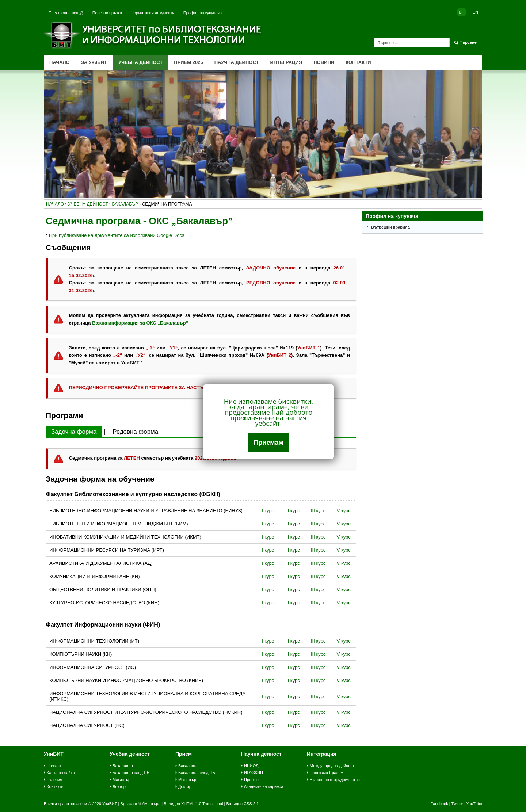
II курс (293, 511)
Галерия (54, 780)
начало (55, 204)
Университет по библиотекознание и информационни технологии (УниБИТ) (153, 35)
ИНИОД (251, 766)
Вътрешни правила (390, 227)
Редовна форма (135, 432)
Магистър (121, 780)
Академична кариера (264, 786)
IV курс (343, 511)
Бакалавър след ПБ (131, 773)
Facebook (439, 804)
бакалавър (125, 204)
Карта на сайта (61, 773)
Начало (54, 766)
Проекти (252, 780)
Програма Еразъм (327, 773)
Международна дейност (332, 766)
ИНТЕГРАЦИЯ (286, 62)
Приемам (268, 443)
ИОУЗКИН (254, 773)
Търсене (468, 42)
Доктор (119, 786)
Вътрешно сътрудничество (335, 780)
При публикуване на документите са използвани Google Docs (117, 235)
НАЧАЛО (60, 62)
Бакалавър (123, 766)
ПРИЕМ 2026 (188, 62)
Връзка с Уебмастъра (140, 804)
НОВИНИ (324, 62)
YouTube (474, 804)
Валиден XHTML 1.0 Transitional (193, 804)
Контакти (55, 786)
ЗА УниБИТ (94, 62)
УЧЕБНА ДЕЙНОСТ (140, 62)
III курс (318, 511)
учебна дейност (88, 204)
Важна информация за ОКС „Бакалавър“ (140, 323)
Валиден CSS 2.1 (242, 804)
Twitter (457, 804)
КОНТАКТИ (358, 62)
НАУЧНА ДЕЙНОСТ (237, 62)
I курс (268, 511)
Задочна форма (74, 432)
